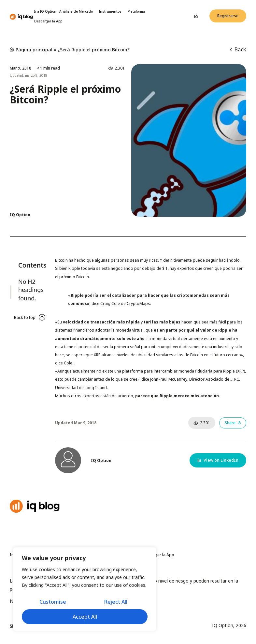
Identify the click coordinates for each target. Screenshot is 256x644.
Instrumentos (112, 11)
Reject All (116, 602)
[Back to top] (42, 317)
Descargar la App (48, 21)
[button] (228, 16)
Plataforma (136, 11)
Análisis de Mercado (78, 11)
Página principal (34, 50)
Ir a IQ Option (45, 11)
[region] (85, 589)
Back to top (25, 317)
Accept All (85, 617)
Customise (53, 602)
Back (238, 49)
